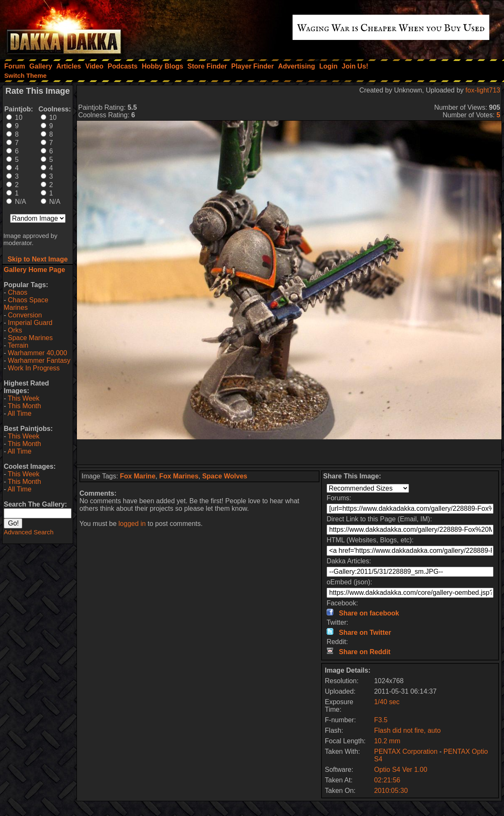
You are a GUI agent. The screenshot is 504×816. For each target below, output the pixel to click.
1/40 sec (387, 702)
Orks (15, 330)
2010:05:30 (391, 791)
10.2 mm (387, 741)
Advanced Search (29, 532)
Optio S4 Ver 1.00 (401, 770)
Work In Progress (34, 368)
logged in (132, 524)
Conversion (25, 315)
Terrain (18, 345)
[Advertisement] (289, 452)
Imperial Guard (30, 323)
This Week (23, 398)
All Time (20, 413)
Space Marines (30, 338)
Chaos (18, 292)
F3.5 (381, 720)
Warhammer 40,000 (38, 353)
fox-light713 (483, 90)
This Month (24, 406)
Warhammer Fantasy (39, 360)
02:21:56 (387, 780)
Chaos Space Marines (26, 304)
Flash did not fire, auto (407, 730)
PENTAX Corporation (407, 751)
